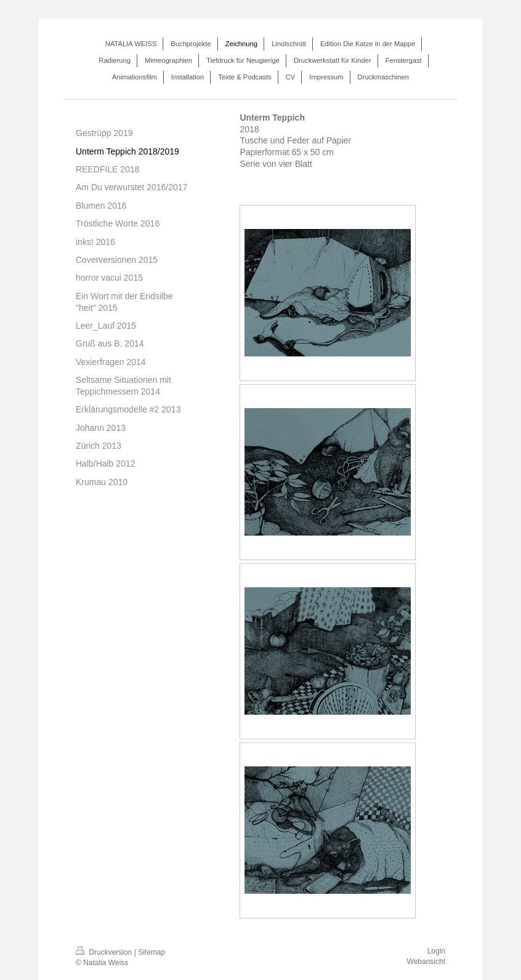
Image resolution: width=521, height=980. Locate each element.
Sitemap (151, 952)
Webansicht (426, 962)
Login (436, 951)
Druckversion (105, 952)
